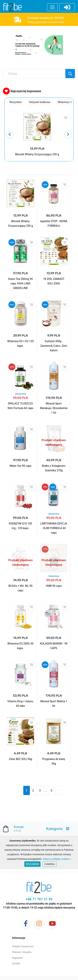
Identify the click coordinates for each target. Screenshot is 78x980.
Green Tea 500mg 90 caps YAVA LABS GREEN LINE (20, 283)
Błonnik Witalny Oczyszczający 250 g (37, 154)
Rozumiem (32, 864)
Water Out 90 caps (21, 466)
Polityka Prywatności (23, 946)
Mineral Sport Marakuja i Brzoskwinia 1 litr (54, 408)
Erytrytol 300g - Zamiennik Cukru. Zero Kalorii (54, 346)
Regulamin (17, 958)
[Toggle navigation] (68, 829)
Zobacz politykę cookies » (57, 859)
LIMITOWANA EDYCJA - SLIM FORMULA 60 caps (54, 528)
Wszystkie (15, 102)
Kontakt (16, 964)
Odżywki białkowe (40, 102)
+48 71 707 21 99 (39, 899)
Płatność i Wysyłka (22, 952)
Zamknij (50, 864)
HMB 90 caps (54, 586)
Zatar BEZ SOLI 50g (20, 759)
